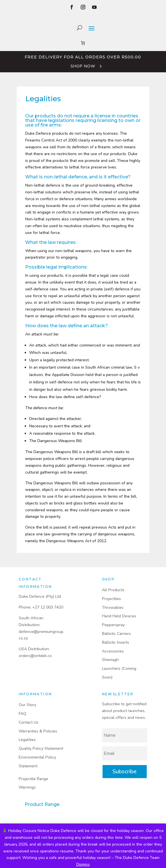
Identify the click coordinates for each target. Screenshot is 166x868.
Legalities (27, 740)
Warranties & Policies (38, 731)
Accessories (113, 651)
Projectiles (111, 599)
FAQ (23, 714)
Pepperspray (113, 625)
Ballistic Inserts (116, 642)
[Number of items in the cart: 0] (83, 43)
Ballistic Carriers (116, 634)
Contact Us (29, 722)
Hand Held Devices (119, 616)
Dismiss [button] (83, 864)
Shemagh (110, 660)
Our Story (27, 705)
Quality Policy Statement (41, 748)
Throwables (113, 608)
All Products (113, 590)
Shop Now (83, 66)
